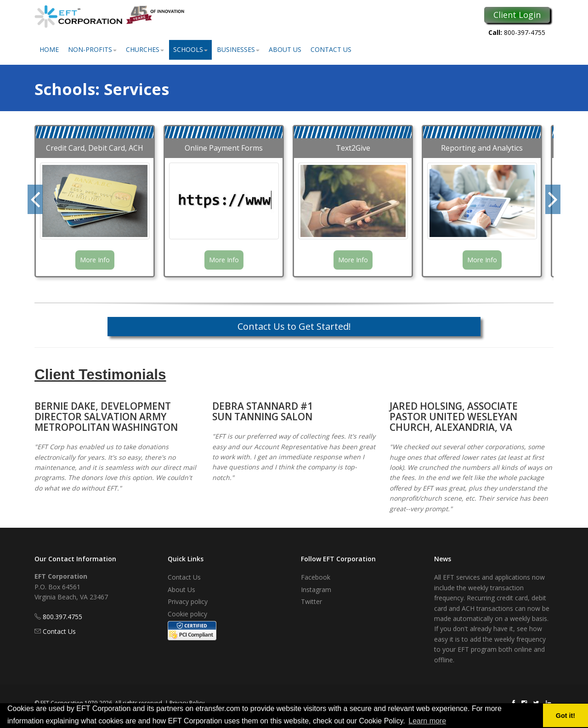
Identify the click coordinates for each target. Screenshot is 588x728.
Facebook (316, 577)
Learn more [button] (427, 721)
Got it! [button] (565, 716)
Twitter (311, 601)
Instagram (316, 590)
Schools (190, 49)
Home (49, 49)
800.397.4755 (62, 617)
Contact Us (331, 49)
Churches (145, 49)
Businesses (238, 49)
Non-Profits (92, 49)
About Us (285, 49)
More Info (95, 260)
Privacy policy (188, 601)
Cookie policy (187, 614)
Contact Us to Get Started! (294, 326)
